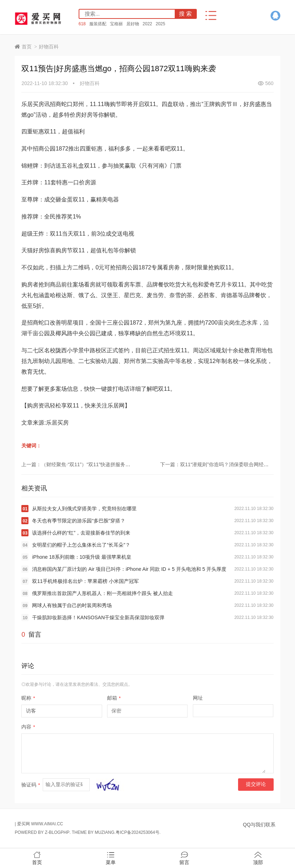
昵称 (28, 698)
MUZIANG (104, 832)
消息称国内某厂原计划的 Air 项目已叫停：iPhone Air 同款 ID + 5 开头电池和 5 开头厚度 (129, 569)
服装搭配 (98, 24)
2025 (160, 24)
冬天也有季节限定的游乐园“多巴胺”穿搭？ (78, 521)
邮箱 (114, 698)
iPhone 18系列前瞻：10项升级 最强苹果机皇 (82, 557)
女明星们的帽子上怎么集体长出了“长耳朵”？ (81, 545)
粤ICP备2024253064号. (138, 832)
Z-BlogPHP (57, 832)
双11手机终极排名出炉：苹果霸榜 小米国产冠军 (85, 581)
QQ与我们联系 (259, 825)
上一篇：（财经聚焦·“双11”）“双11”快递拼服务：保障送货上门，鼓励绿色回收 (108, 464)
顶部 (258, 858)
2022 (147, 24)
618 (82, 24)
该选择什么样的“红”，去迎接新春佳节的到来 (81, 533)
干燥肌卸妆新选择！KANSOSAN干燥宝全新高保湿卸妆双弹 (98, 617)
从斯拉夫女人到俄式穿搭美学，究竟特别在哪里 (84, 509)
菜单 (111, 858)
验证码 (31, 785)
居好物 (133, 24)
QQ (275, 16)
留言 (184, 858)
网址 (198, 698)
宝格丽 (116, 24)
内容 (28, 727)
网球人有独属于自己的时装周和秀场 (72, 605)
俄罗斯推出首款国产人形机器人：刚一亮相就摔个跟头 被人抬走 (102, 593)
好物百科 (49, 47)
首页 (27, 47)
